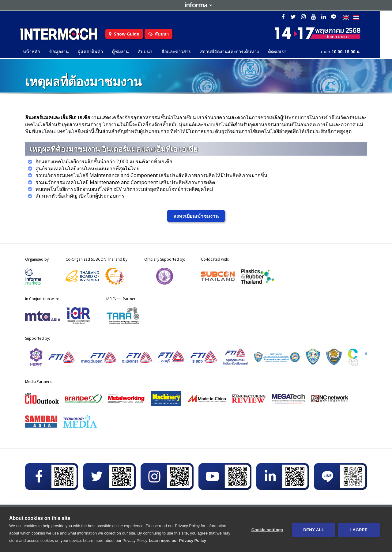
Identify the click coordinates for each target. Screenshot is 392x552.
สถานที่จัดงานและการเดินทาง (236, 52)
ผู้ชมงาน (126, 52)
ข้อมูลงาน (65, 52)
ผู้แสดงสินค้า (96, 52)
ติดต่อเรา (283, 52)
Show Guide (133, 34)
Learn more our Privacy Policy (177, 541)
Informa (196, 5)
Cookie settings (267, 530)
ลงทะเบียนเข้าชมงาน (196, 216)
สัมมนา (167, 34)
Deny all (314, 530)
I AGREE (359, 530)
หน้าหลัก (38, 52)
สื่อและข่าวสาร (182, 52)
